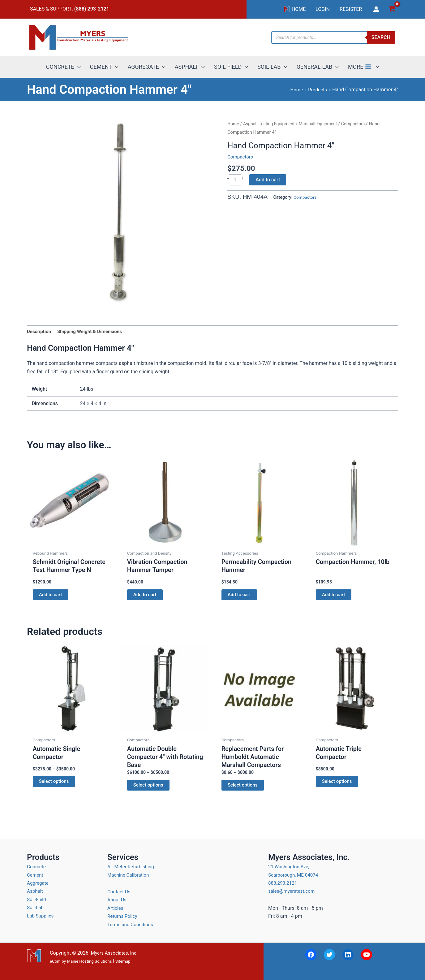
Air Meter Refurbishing (132, 867)
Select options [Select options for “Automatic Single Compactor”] (55, 785)
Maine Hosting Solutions (89, 961)
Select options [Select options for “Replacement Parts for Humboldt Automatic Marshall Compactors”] (243, 788)
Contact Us (120, 892)
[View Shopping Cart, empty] (392, 9)
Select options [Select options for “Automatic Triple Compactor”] (338, 785)
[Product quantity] (235, 180)
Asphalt (35, 891)
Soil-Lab (36, 907)
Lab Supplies (41, 916)
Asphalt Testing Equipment (271, 124)
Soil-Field (37, 899)
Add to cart (268, 179)
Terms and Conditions (131, 924)
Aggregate (38, 883)
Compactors (359, 124)
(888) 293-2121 (92, 9)
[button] (77, 67)
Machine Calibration (129, 875)
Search (381, 37)
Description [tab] (40, 332)
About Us (117, 900)
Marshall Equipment (322, 124)
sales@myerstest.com (293, 891)
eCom (55, 961)
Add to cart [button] (51, 596)
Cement (35, 875)
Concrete (37, 867)
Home (234, 124)
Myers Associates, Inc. (116, 953)
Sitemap (123, 961)
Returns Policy (123, 916)
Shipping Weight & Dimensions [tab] (93, 332)
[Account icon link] (376, 9)
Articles (116, 908)
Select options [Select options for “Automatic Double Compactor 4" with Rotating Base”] (149, 788)
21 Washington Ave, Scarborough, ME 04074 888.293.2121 (294, 875)
